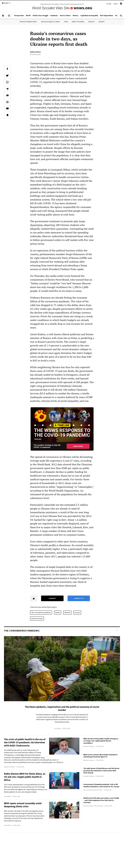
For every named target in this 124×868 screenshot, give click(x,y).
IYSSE (66, 22)
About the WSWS (78, 22)
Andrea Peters (35, 52)
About (116, 4)
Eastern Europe (37, 618)
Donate (102, 22)
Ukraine (67, 612)
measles (62, 556)
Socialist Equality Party (51, 22)
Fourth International (28, 22)
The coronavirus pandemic (41, 612)
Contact (109, 4)
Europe (77, 612)
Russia (58, 612)
